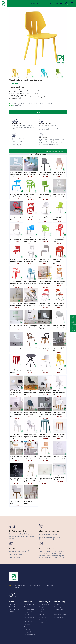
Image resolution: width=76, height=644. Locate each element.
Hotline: (11, 588)
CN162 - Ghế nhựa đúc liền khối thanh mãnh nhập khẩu (30, 514)
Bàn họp (27, 615)
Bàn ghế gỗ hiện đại (30, 635)
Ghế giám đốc (58, 604)
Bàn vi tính (27, 624)
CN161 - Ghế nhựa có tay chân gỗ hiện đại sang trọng (16, 514)
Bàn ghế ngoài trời (30, 609)
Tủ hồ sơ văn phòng (60, 615)
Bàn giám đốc (28, 612)
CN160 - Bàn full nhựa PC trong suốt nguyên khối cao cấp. (59, 489)
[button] (72, 3)
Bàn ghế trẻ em (29, 632)
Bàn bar (27, 627)
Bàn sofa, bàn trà (29, 607)
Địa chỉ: (11, 585)
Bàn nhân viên (28, 622)
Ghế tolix (42, 609)
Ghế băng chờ (43, 617)
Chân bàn (27, 629)
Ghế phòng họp (59, 617)
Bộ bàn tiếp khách (14, 607)
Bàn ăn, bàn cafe (29, 604)
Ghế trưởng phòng (60, 607)
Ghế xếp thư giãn (44, 620)
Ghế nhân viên (58, 609)
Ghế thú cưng (43, 622)
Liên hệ (38, 112)
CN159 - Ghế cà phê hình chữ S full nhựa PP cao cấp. (45, 492)
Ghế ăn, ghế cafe (44, 604)
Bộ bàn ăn (12, 604)
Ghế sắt (41, 615)
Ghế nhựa (42, 612)
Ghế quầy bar (43, 607)
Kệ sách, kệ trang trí (60, 612)
